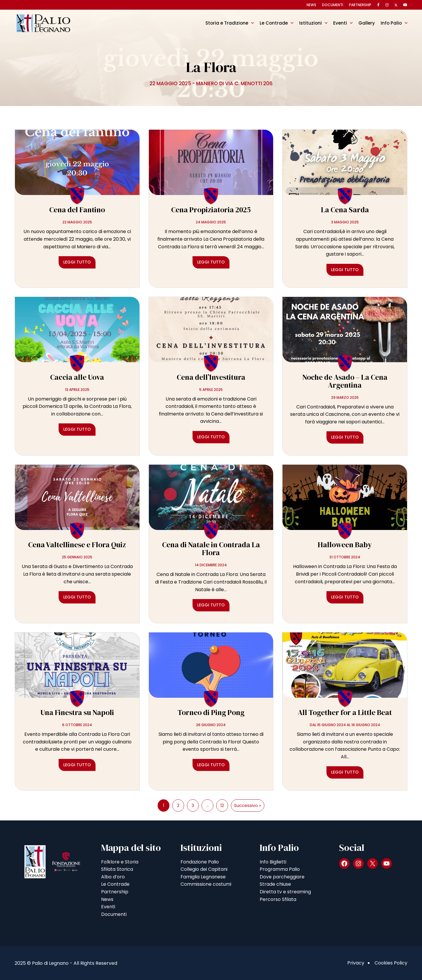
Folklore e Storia (120, 862)
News (311, 5)
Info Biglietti (273, 862)
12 (222, 805)
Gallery (367, 23)
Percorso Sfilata (278, 899)
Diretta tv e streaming (285, 892)
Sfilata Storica (117, 869)
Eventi (340, 23)
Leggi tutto (77, 262)
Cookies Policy (391, 963)
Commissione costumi (206, 884)
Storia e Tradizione (227, 23)
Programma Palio (280, 869)
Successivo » (248, 805)
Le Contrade (274, 23)
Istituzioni (310, 23)
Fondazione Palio (200, 862)
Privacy (356, 963)
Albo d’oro (113, 877)
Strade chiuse (275, 884)
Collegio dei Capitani (204, 869)
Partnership (360, 5)
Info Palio (391, 23)
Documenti (333, 5)
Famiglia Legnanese (203, 877)
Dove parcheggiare (282, 877)
